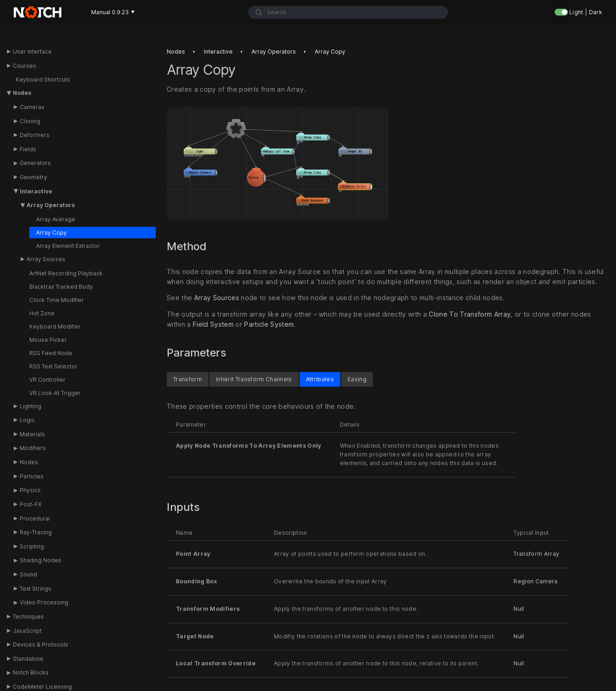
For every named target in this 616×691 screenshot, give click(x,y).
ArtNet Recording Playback (66, 273)
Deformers (35, 135)
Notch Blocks (31, 672)
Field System (213, 325)
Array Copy (52, 233)
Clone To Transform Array (470, 315)
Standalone (28, 659)
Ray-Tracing (36, 532)
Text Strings (35, 589)
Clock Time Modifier (57, 300)
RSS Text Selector (53, 366)
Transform (188, 379)
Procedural (35, 518)
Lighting (30, 406)
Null (519, 609)
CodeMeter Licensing (42, 687)
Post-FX (31, 504)
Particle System (269, 325)
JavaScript (27, 631)
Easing (357, 379)
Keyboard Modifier (55, 326)
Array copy (330, 52)
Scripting (32, 546)
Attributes (320, 379)
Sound (28, 574)
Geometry (33, 177)
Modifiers (33, 448)
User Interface (32, 52)
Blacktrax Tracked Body (61, 287)
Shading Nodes (41, 560)
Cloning (30, 121)
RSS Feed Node (51, 353)
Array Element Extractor (68, 246)
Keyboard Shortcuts (43, 80)
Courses (25, 66)
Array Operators (51, 205)
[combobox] (348, 12)
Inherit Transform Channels (254, 379)
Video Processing (44, 602)
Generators (35, 163)
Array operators (274, 52)
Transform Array (536, 554)
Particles (32, 476)
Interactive (36, 191)
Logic (27, 420)
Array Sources (46, 259)
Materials (32, 434)
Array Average (56, 219)
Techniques (28, 617)
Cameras (32, 107)
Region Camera (535, 581)
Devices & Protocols (41, 644)
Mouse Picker (48, 340)
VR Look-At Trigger (55, 393)
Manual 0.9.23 (113, 12)
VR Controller (47, 380)
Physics (30, 490)
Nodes (22, 93)
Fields (28, 149)
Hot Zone (42, 313)
